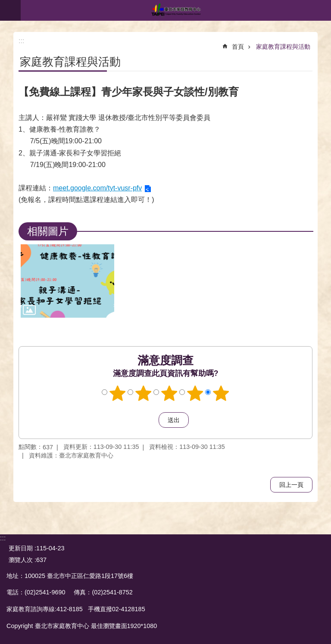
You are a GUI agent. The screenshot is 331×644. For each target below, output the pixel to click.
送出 (150, 420)
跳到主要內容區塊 (5, 5)
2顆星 (144, 393)
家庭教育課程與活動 (283, 47)
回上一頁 (291, 485)
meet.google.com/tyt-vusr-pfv (97, 188)
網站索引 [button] (10, 10)
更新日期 (21, 548)
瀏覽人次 (21, 560)
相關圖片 (48, 231)
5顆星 (221, 393)
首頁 (238, 47)
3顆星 (169, 393)
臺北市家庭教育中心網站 (176, 10)
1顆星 (118, 393)
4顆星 (195, 393)
